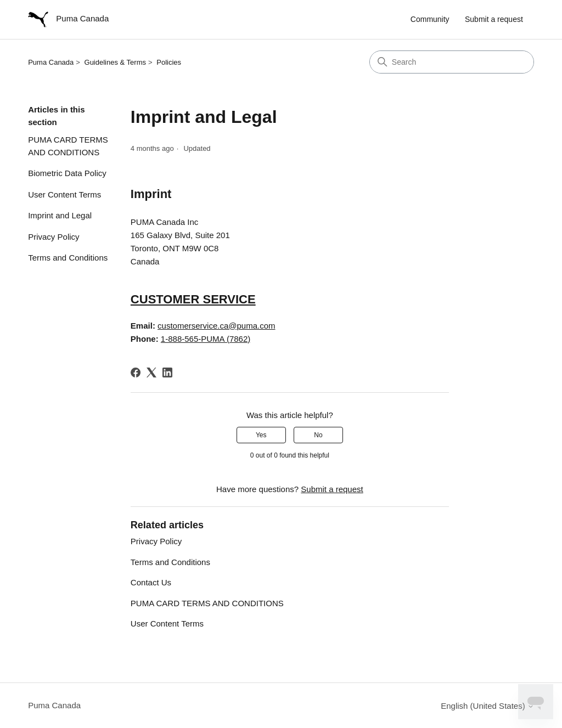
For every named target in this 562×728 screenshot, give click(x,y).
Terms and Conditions (68, 258)
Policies (169, 62)
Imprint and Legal (60, 215)
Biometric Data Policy (67, 173)
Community (430, 19)
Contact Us (151, 582)
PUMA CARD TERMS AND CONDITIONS (68, 146)
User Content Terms (64, 194)
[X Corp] (151, 373)
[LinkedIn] (167, 373)
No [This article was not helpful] (318, 435)
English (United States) (487, 706)
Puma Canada (51, 62)
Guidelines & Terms (115, 62)
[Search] (452, 62)
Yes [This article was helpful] (261, 435)
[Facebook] (136, 373)
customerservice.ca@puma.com (216, 326)
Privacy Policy (54, 237)
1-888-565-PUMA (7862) (206, 339)
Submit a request (494, 19)
